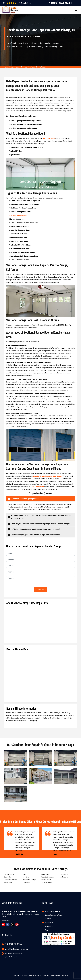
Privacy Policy (50, 923)
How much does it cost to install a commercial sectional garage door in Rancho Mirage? (41, 517)
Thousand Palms (47, 882)
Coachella (7, 877)
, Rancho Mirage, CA (12, 957)
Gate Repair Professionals (60, 976)
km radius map (40, 676)
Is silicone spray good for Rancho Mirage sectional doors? (36, 535)
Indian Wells (8, 882)
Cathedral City (9, 874)
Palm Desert (27, 882)
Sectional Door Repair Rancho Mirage (33, 67)
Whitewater (64, 877)
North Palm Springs (29, 880)
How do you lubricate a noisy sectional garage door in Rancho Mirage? (41, 524)
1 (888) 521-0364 (13, 944)
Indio (24, 874)
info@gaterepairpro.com (17, 949)
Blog (46, 930)
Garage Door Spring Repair (54, 915)
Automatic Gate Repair (53, 912)
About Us (48, 919)
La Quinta (26, 877)
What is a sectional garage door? (25, 499)
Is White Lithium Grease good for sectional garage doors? (36, 529)
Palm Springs (46, 874)
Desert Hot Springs (11, 880)
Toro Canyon (64, 874)
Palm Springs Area (47, 877)
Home (6, 67)
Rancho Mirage (14, 67)
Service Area (49, 926)
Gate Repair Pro (38, 487)
